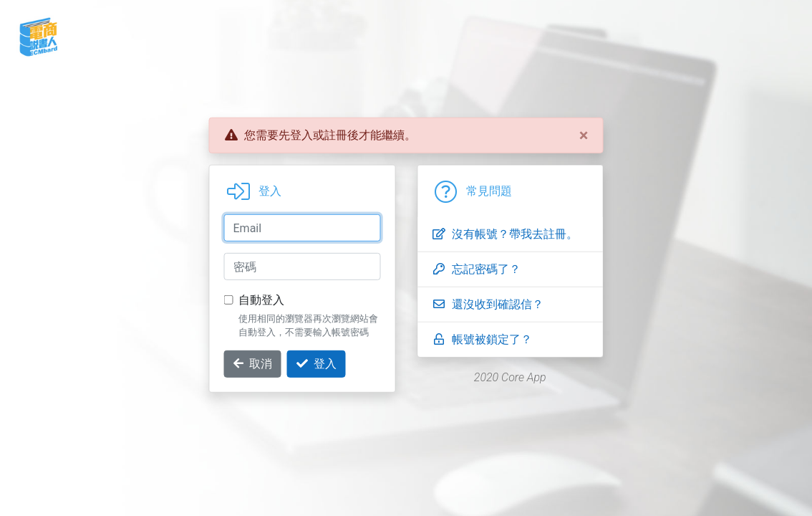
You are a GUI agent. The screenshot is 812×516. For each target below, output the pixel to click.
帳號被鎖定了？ (482, 339)
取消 (253, 364)
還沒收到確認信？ (488, 304)
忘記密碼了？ (476, 269)
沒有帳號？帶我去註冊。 (505, 234)
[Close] (584, 135)
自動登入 (261, 300)
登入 (316, 364)
